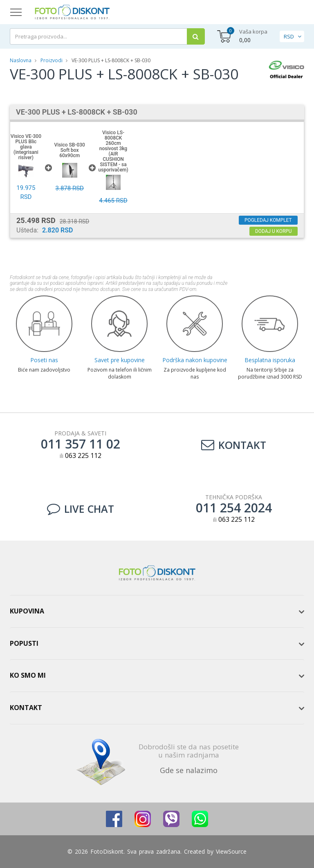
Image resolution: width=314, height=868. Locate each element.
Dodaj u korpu (273, 231)
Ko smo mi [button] (28, 675)
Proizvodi (52, 60)
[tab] (157, 611)
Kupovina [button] (27, 611)
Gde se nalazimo (189, 770)
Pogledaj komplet (268, 220)
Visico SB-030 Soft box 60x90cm (69, 150)
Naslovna (21, 60)
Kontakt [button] (26, 708)
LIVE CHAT (81, 509)
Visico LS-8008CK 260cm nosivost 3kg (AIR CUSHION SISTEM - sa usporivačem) (113, 151)
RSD (289, 36)
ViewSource (231, 851)
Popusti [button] (24, 643)
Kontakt (234, 445)
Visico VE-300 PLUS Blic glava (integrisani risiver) (26, 147)
